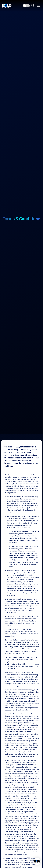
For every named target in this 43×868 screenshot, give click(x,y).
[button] (38, 6)
